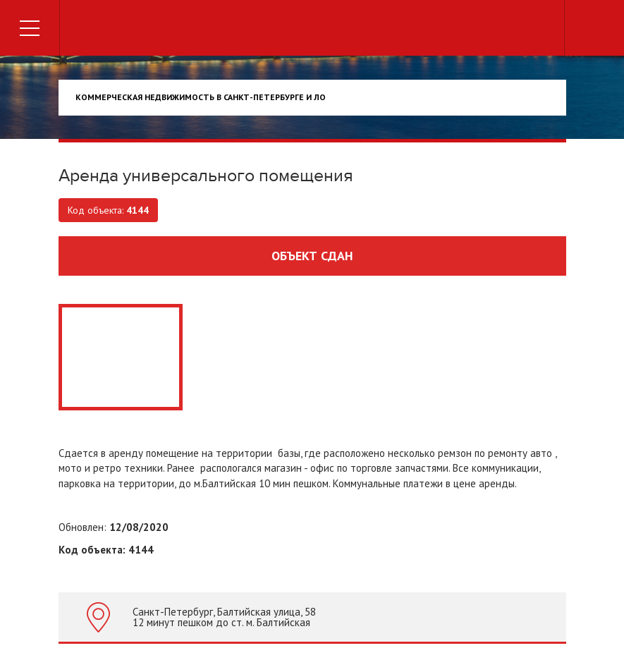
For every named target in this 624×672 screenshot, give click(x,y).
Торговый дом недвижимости (312, 30)
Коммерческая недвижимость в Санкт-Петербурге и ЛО (201, 97)
